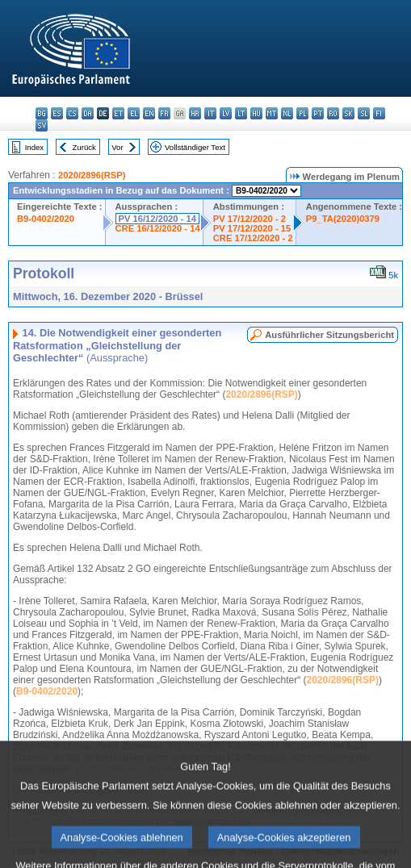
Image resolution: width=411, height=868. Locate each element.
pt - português (318, 113)
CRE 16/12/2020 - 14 (158, 228)
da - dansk (88, 113)
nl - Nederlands (287, 113)
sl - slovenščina (364, 113)
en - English (149, 113)
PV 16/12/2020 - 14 (157, 219)
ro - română (333, 113)
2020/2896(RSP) (92, 175)
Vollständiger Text (195, 147)
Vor (117, 147)
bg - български (42, 113)
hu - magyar (256, 113)
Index (34, 147)
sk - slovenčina (348, 113)
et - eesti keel (118, 113)
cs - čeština (72, 113)
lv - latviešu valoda (226, 113)
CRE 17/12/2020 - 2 (253, 238)
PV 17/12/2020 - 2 (250, 219)
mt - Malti (272, 113)
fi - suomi (379, 113)
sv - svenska (42, 125)
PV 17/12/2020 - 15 (252, 228)
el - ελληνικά (134, 113)
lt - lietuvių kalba (241, 113)
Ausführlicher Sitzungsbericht (329, 335)
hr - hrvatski (195, 113)
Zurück (84, 147)
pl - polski (302, 113)
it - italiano (210, 113)
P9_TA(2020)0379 (343, 219)
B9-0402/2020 (46, 219)
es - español (57, 113)
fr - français (164, 113)
